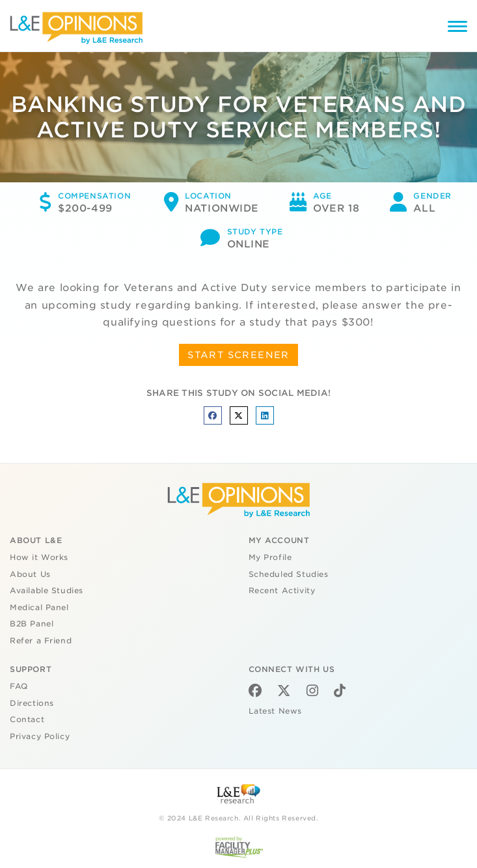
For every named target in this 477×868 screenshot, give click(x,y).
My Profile (270, 557)
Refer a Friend (41, 641)
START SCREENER (239, 355)
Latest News (275, 711)
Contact (27, 720)
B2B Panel (32, 624)
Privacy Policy (40, 736)
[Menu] (457, 28)
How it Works (39, 557)
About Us (30, 574)
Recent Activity (282, 591)
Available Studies (47, 591)
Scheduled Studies (289, 574)
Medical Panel (39, 608)
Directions (32, 703)
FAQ (19, 686)
